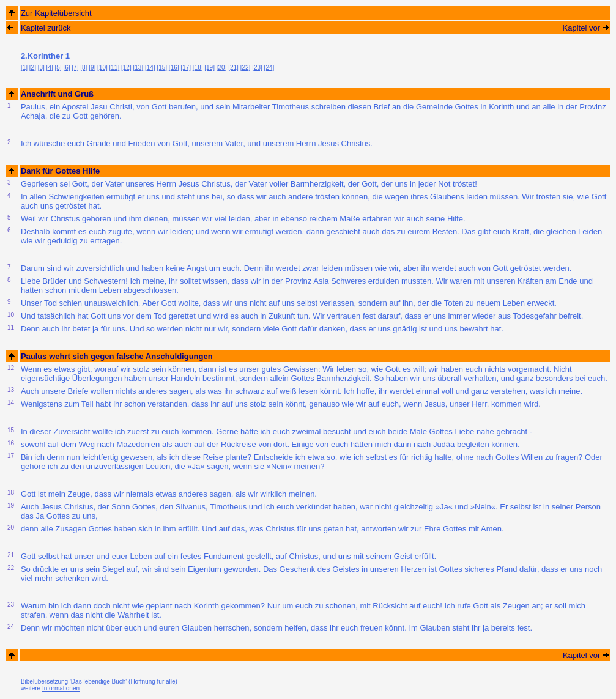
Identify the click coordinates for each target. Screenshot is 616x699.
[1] (24, 68)
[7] (75, 68)
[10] (102, 68)
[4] (50, 68)
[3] (41, 68)
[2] (33, 68)
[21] (233, 68)
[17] (186, 68)
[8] (83, 68)
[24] (269, 68)
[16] (174, 68)
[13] (138, 68)
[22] (246, 68)
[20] (222, 68)
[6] (66, 68)
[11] (115, 68)
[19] (210, 68)
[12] (126, 68)
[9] (92, 68)
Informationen (61, 688)
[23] (257, 68)
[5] (58, 68)
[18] (198, 68)
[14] (150, 68)
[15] (162, 68)
